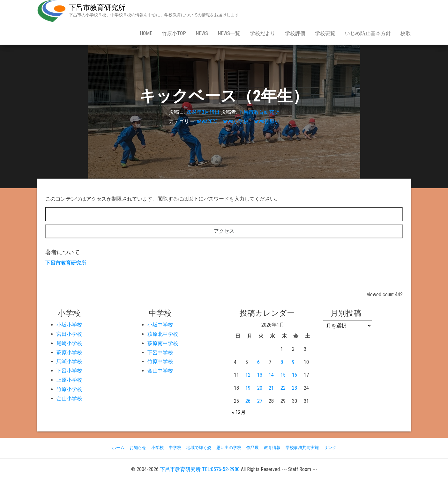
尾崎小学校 (69, 343)
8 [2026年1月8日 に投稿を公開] (282, 362)
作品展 (253, 448)
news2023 (207, 121)
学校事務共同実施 (302, 448)
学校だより (263, 33)
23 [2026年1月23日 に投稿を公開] (295, 388)
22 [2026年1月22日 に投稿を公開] (283, 388)
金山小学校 (69, 398)
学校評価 (295, 33)
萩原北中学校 (163, 334)
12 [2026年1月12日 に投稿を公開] (248, 375)
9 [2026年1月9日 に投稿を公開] (293, 362)
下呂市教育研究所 (97, 7)
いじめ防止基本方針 (368, 33)
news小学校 (236, 121)
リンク (330, 448)
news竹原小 (267, 121)
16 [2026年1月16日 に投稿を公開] (295, 375)
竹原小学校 (69, 389)
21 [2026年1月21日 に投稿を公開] (271, 388)
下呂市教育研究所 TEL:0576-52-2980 (200, 469)
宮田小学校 (69, 334)
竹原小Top (174, 33)
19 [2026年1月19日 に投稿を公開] (248, 388)
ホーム (118, 448)
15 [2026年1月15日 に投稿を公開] (283, 375)
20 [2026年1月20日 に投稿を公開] (260, 388)
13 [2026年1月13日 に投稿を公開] (260, 375)
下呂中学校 (160, 353)
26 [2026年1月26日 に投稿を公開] (248, 401)
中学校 (175, 448)
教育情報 (272, 448)
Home (146, 33)
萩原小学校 (69, 353)
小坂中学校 (160, 325)
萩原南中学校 (163, 343)
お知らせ (138, 448)
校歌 (406, 33)
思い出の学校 (229, 448)
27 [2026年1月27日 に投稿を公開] (260, 401)
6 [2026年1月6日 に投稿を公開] (258, 362)
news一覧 (229, 33)
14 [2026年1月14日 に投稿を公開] (271, 375)
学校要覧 (325, 33)
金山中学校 (160, 371)
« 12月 (239, 412)
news (202, 33)
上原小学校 (69, 380)
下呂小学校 (69, 371)
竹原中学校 (160, 361)
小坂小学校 (69, 325)
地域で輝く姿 (199, 448)
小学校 (157, 448)
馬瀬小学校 (69, 361)
